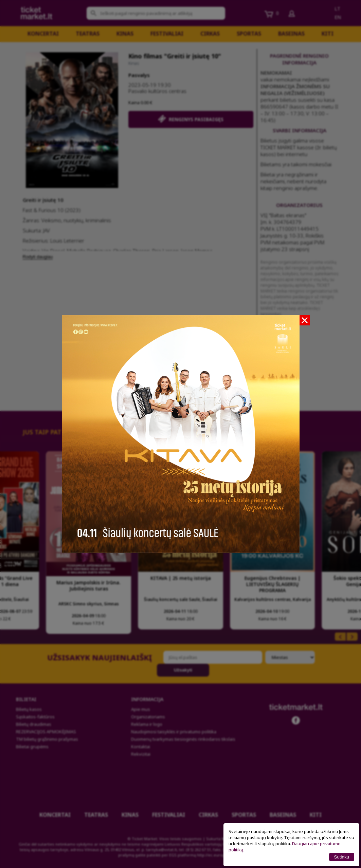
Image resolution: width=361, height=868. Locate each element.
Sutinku (342, 857)
